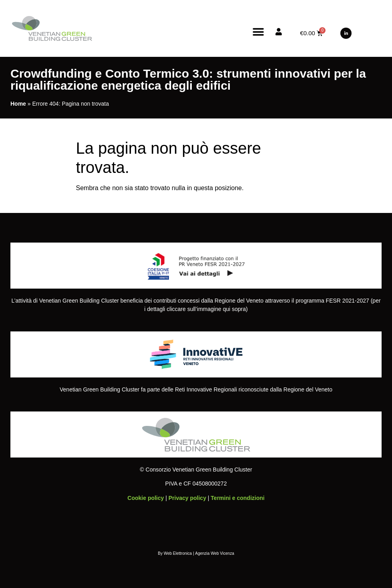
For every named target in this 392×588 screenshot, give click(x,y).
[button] (258, 32)
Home (18, 104)
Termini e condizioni (237, 498)
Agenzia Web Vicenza (214, 553)
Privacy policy (187, 498)
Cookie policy (146, 498)
